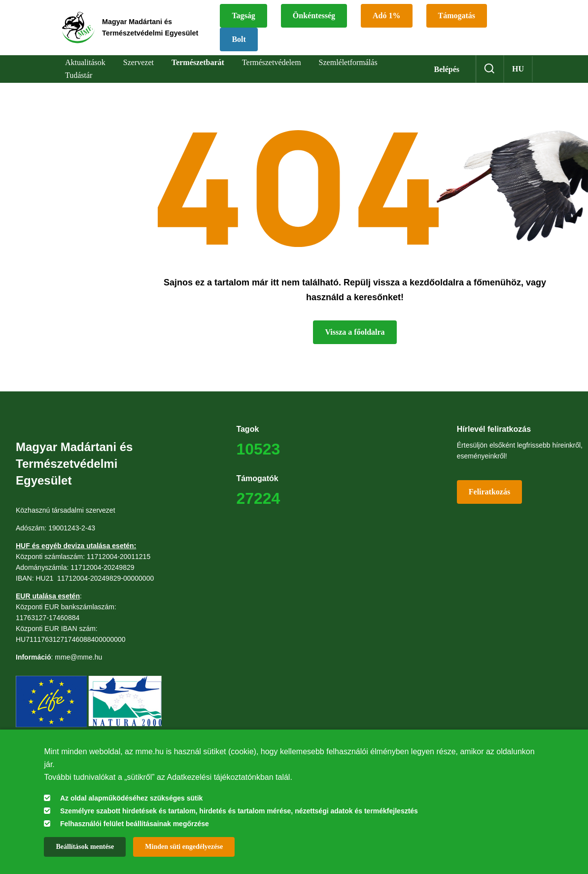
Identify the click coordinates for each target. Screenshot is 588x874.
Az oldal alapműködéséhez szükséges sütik (131, 798)
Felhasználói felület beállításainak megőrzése (135, 824)
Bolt (270, 39)
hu (518, 69)
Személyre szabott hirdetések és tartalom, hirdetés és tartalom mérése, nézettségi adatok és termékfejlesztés (239, 811)
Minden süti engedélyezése (184, 847)
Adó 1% (417, 16)
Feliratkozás (489, 492)
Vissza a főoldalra (355, 332)
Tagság (274, 16)
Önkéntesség (345, 16)
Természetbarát (198, 62)
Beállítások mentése (85, 847)
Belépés (447, 69)
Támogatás (487, 16)
